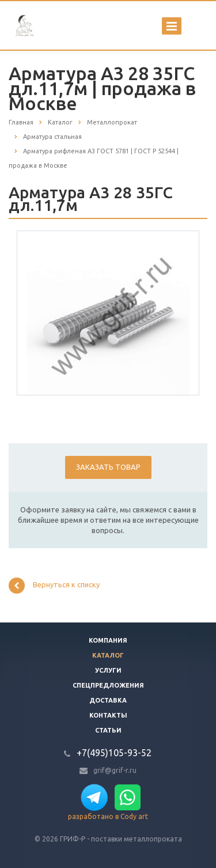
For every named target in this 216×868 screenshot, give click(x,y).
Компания (108, 640)
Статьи (108, 730)
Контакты (108, 715)
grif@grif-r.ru (115, 770)
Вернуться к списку (54, 586)
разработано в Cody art (108, 816)
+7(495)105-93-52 (114, 753)
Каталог (108, 655)
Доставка (108, 700)
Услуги (108, 670)
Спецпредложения (108, 685)
